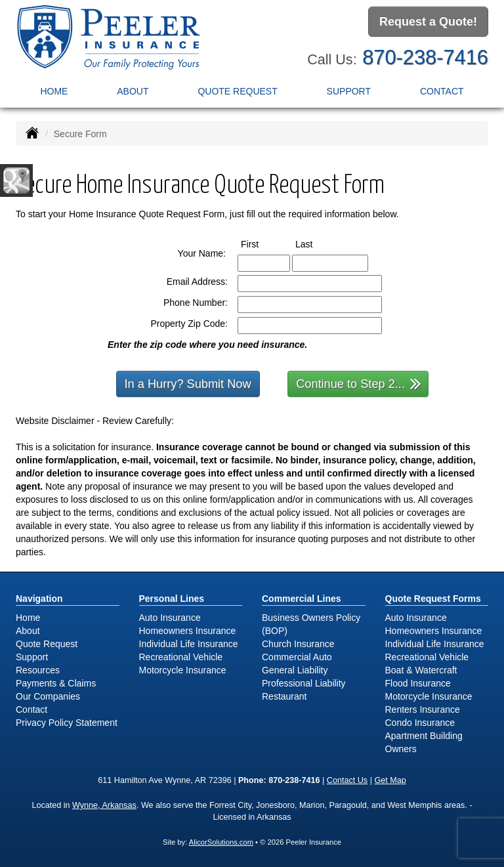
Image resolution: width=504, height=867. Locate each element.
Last (316, 243)
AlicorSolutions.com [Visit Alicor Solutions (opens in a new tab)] (221, 842)
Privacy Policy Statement (67, 723)
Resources (38, 670)
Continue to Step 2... (359, 383)
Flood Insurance (418, 683)
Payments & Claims (56, 683)
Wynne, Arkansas (104, 805)
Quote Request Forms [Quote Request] (433, 599)
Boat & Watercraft (421, 670)
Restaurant (284, 696)
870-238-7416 (425, 57)
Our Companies (48, 696)
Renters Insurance (423, 709)
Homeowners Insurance (188, 631)
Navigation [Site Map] (39, 599)
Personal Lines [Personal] (172, 599)
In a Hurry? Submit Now (188, 384)
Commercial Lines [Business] (302, 599)
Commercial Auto (297, 657)
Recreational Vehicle (181, 657)
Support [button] (349, 91)
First (262, 243)
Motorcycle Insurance (183, 670)
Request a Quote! (428, 22)
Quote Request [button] (237, 91)
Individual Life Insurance (189, 644)
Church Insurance (298, 644)
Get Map (390, 780)
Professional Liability (304, 683)
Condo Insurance (420, 723)
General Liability (295, 670)
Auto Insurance (170, 618)
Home (54, 91)
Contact (442, 91)
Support (32, 657)
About (133, 91)
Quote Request (47, 644)
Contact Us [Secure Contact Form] (347, 780)
